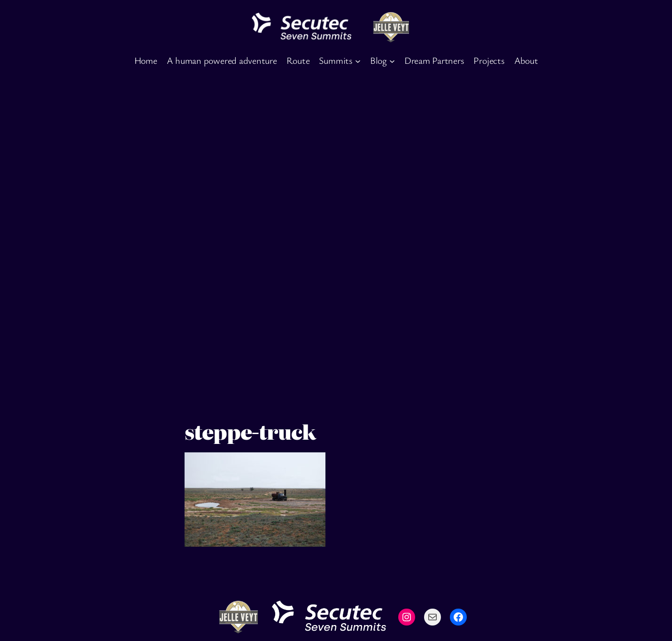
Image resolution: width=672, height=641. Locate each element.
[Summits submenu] (358, 61)
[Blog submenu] (392, 61)
